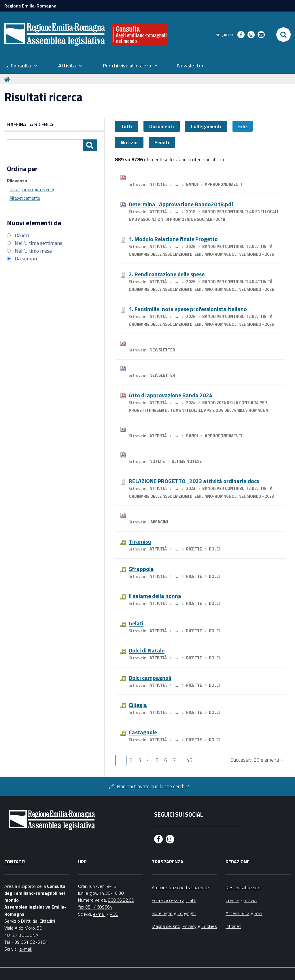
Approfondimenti (224, 184)
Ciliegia (138, 705)
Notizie (129, 142)
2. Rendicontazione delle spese (167, 274)
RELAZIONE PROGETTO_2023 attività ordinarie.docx (194, 481)
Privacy (189, 926)
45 (189, 760)
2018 (191, 212)
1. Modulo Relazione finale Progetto (173, 239)
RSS (258, 913)
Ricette (194, 549)
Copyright (187, 913)
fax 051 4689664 (95, 907)
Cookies (209, 926)
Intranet (233, 926)
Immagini (159, 522)
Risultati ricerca (43, 97)
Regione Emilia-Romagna (30, 6)
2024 (191, 403)
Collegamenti (206, 126)
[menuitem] (21, 66)
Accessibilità (238, 913)
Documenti (162, 126)
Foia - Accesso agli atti (174, 900)
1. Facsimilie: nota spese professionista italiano (188, 309)
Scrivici (250, 900)
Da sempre (27, 259)
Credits (232, 900)
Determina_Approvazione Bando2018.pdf (181, 204)
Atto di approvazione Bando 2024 (171, 395)
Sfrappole (141, 569)
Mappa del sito (166, 926)
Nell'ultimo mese (33, 251)
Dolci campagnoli (150, 678)
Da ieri (22, 235)
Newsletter (162, 350)
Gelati (136, 623)
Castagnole (143, 732)
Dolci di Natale (147, 650)
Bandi (192, 184)
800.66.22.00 (121, 900)
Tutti (127, 126)
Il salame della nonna (155, 596)
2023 (191, 489)
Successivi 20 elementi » (257, 760)
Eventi (162, 142)
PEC (114, 914)
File (243, 126)
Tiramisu (140, 541)
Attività (158, 184)
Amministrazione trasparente (180, 888)
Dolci (214, 549)
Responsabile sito (243, 888)
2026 (191, 247)
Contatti (15, 862)
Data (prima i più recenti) (32, 189)
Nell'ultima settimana (39, 243)
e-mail (25, 949)
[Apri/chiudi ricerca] (283, 35)
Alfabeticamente (25, 198)
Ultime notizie (187, 461)
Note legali (162, 913)
